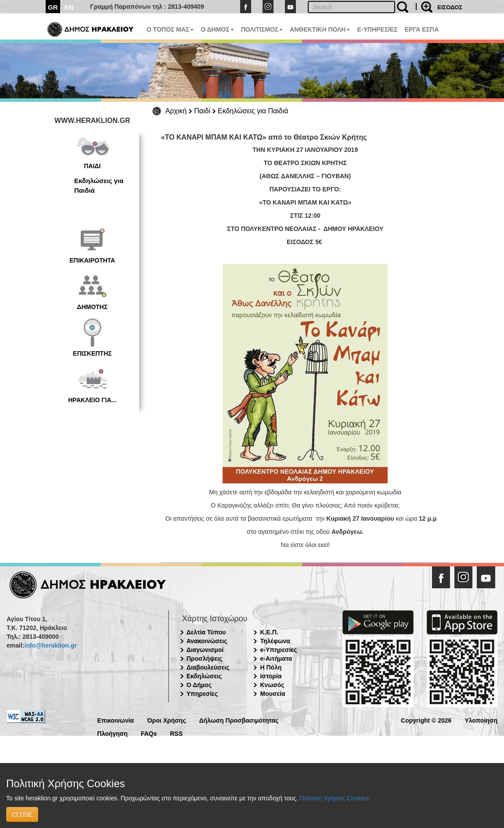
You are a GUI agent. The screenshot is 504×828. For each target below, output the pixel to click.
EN (69, 7)
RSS (176, 733)
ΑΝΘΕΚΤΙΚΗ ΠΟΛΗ (320, 29)
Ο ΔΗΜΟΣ (217, 29)
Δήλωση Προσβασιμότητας (239, 720)
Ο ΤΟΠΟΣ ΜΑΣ (170, 29)
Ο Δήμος (199, 685)
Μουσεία (272, 694)
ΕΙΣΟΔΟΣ (450, 7)
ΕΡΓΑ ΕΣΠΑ (422, 29)
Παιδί (202, 111)
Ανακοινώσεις (207, 641)
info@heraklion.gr (50, 645)
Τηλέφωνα (275, 641)
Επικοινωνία (115, 720)
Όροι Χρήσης (167, 720)
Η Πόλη (271, 667)
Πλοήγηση (112, 733)
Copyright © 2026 (426, 720)
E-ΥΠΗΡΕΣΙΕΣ (377, 29)
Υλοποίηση (481, 720)
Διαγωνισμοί (205, 650)
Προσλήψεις (205, 659)
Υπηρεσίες (202, 694)
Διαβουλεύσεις (208, 667)
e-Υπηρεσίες (278, 650)
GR (53, 7)
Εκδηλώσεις (204, 676)
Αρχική (176, 111)
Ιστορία (271, 676)
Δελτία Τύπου (206, 632)
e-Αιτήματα (276, 659)
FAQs (149, 733)
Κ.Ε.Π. (269, 632)
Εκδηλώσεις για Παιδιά (253, 111)
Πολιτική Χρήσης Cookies (334, 798)
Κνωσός (272, 685)
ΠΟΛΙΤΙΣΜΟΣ (262, 29)
